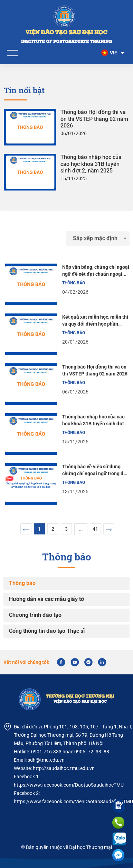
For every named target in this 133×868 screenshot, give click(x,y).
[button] (113, 53)
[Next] (109, 529)
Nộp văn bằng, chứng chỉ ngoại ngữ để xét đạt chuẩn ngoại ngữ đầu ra (96, 271)
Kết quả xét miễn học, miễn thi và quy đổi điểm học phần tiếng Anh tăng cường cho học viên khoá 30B (95, 321)
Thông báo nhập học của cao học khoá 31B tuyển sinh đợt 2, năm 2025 (91, 164)
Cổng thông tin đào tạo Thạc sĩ (47, 631)
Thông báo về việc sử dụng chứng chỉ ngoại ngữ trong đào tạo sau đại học (96, 470)
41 (95, 529)
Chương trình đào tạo (35, 615)
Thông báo (22, 583)
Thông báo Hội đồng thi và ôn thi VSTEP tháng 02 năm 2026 (94, 119)
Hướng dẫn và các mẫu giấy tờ (46, 599)
